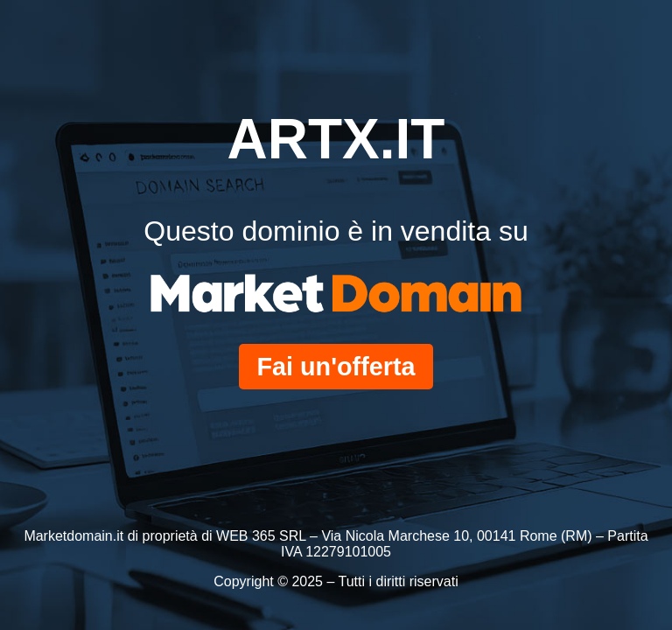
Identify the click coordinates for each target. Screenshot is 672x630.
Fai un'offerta (336, 367)
